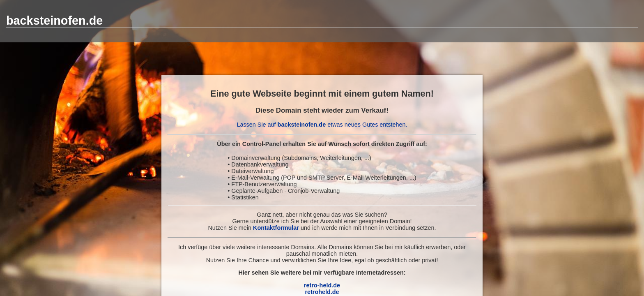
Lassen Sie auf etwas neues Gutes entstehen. (322, 125)
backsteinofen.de (54, 21)
